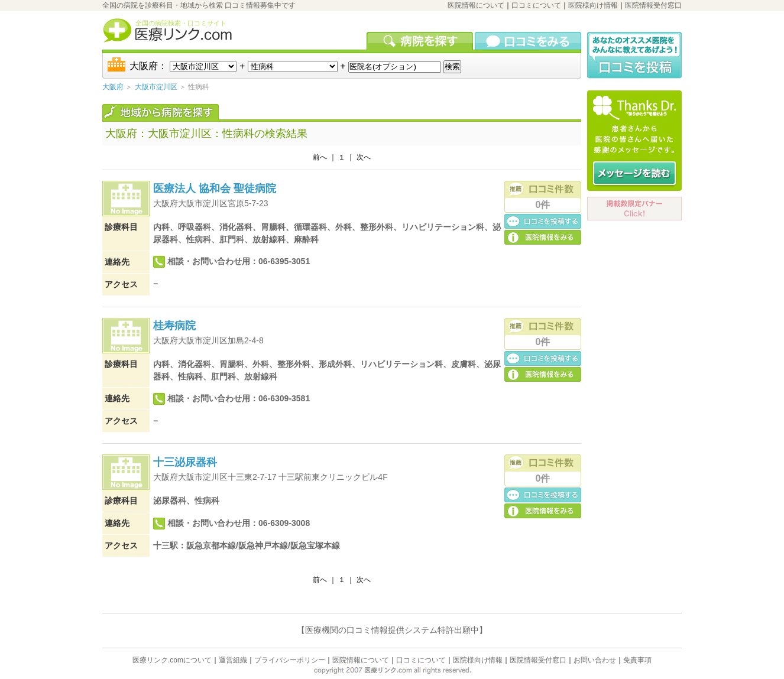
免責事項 (637, 660)
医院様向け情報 (593, 5)
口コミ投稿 (543, 221)
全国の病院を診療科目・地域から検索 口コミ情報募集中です (199, 5)
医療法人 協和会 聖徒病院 (215, 189)
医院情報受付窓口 (653, 5)
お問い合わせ (595, 660)
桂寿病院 (174, 326)
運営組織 (233, 660)
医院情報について (476, 5)
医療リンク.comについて (172, 660)
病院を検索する (421, 41)
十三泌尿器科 (185, 462)
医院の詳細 (543, 237)
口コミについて (536, 5)
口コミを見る (528, 41)
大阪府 (113, 87)
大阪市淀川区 (156, 87)
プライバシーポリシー (290, 660)
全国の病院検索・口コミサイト (181, 23)
